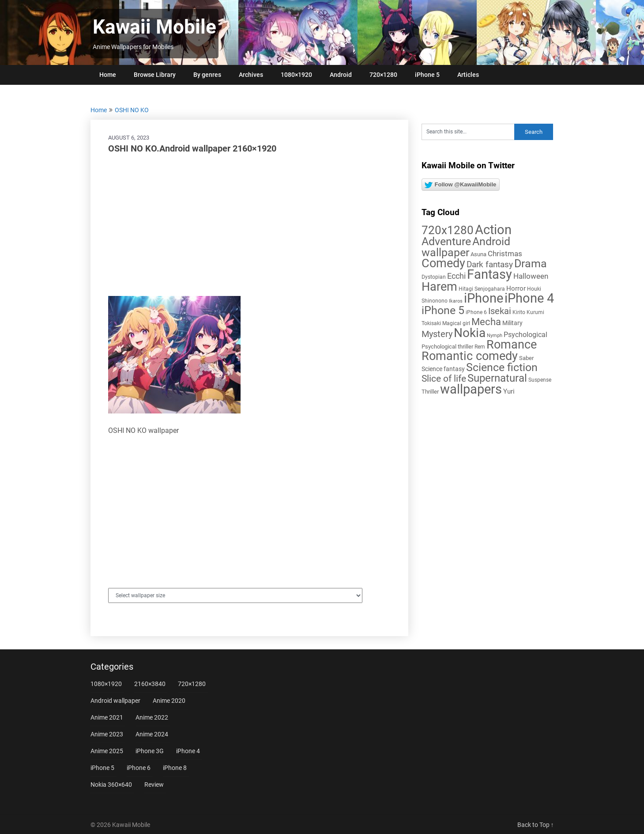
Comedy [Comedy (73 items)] (443, 263)
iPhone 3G (150, 751)
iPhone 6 (139, 768)
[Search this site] (468, 132)
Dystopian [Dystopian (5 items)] (434, 277)
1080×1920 (296, 75)
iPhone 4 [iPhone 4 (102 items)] (529, 298)
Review (154, 785)
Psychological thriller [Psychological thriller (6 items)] (447, 347)
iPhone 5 (427, 75)
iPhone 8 (175, 768)
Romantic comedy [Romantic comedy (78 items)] (470, 356)
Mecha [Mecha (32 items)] (486, 322)
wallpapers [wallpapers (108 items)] (471, 389)
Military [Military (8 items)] (512, 323)
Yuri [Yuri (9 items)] (509, 391)
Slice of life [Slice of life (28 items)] (444, 378)
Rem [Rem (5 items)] (480, 347)
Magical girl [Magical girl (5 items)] (456, 323)
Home (108, 75)
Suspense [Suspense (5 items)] (540, 380)
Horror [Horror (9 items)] (516, 288)
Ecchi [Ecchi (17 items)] (456, 276)
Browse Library (155, 75)
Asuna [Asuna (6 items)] (478, 254)
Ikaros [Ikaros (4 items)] (456, 301)
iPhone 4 (188, 751)
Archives (251, 75)
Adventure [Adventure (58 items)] (446, 241)
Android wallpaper (115, 701)
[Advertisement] (249, 225)
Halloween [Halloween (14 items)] (531, 276)
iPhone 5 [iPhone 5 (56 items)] (443, 310)
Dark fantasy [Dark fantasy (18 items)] (490, 265)
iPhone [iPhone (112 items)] (484, 298)
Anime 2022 (152, 717)
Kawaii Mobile (154, 27)
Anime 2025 (107, 751)
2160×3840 (150, 684)
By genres (207, 75)
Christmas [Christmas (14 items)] (505, 254)
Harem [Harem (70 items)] (439, 286)
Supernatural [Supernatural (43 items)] (497, 378)
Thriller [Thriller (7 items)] (430, 392)
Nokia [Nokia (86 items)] (470, 333)
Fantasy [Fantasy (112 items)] (490, 274)
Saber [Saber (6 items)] (526, 358)
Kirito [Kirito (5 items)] (519, 312)
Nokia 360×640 (111, 785)
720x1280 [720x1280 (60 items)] (448, 230)
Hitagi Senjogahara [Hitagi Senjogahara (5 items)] (482, 289)
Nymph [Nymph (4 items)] (495, 335)
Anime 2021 (107, 717)
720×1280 (383, 75)
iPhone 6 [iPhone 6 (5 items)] (476, 312)
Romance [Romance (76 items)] (512, 345)
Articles (468, 75)
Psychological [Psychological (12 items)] (525, 335)
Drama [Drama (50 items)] (531, 263)
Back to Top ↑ (536, 825)
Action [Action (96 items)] (493, 230)
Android (341, 75)
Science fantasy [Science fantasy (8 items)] (443, 369)
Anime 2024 (152, 734)
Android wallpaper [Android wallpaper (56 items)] (466, 247)
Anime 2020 (169, 701)
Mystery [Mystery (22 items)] (437, 334)
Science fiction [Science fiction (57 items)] (502, 367)
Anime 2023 (107, 734)
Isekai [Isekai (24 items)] (500, 311)
